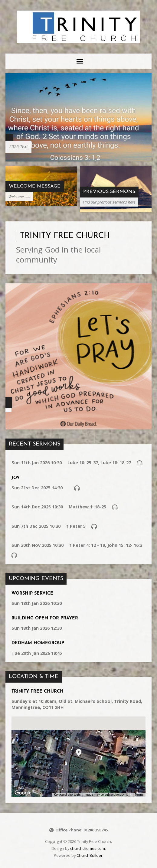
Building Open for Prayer (45, 618)
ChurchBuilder (90, 855)
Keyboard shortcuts (67, 795)
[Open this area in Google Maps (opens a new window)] (23, 793)
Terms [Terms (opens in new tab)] (139, 795)
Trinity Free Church (38, 692)
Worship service (32, 594)
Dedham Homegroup (38, 643)
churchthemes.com (88, 848)
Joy (16, 478)
